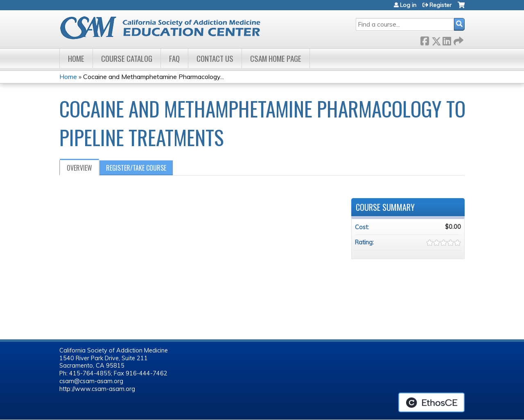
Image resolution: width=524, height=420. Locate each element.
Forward (458, 40)
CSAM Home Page (276, 58)
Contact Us (215, 58)
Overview (79, 168)
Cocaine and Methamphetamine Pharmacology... (154, 77)
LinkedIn (447, 40)
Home (76, 58)
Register (440, 5)
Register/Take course (136, 168)
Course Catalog (127, 58)
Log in (408, 5)
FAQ (174, 58)
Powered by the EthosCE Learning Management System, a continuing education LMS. (431, 402)
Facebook (425, 40)
